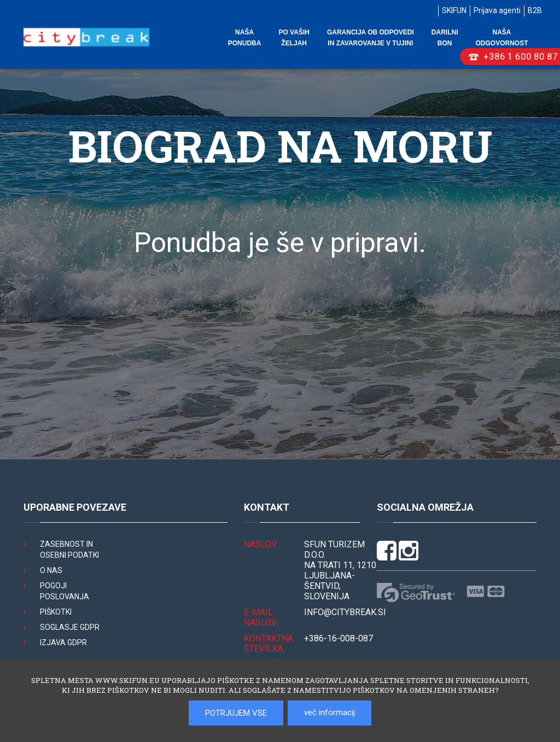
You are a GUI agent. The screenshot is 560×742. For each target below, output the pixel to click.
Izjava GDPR (63, 642)
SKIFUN (454, 10)
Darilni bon (445, 38)
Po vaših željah (294, 38)
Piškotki (56, 612)
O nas (51, 570)
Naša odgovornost (501, 38)
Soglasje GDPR (70, 627)
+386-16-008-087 (339, 638)
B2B (535, 10)
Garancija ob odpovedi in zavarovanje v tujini (371, 38)
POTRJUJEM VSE (236, 713)
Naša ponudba (245, 38)
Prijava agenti (497, 10)
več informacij (329, 712)
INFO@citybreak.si (345, 612)
